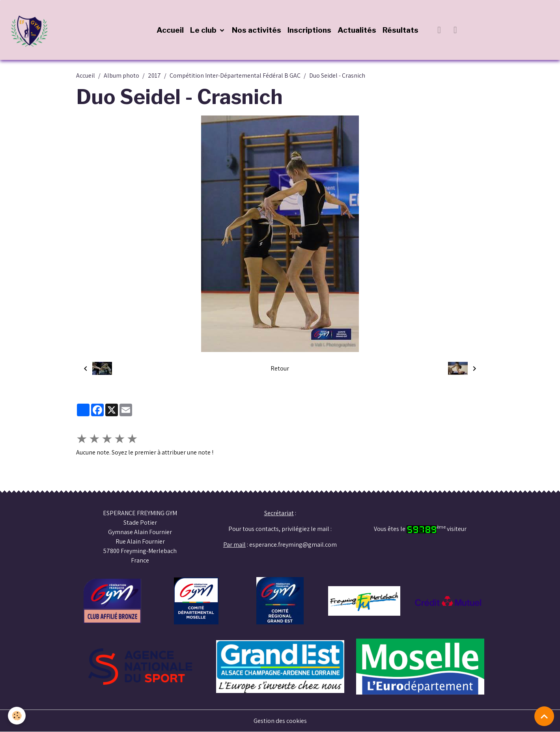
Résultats (400, 30)
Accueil (170, 30)
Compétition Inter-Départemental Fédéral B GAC (235, 75)
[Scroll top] (544, 716)
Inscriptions (309, 30)
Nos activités (257, 30)
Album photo (121, 75)
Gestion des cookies (280, 721)
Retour (280, 368)
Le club (204, 30)
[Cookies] (17, 716)
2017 (154, 75)
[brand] (32, 30)
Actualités (357, 30)
